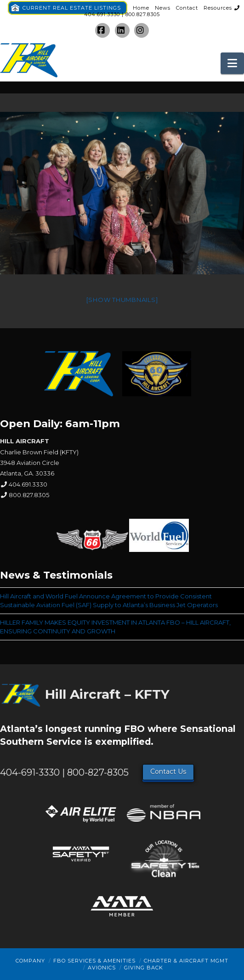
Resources (218, 8)
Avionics (102, 968)
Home (141, 8)
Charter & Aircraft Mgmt (186, 961)
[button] (232, 63)
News (163, 8)
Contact (187, 8)
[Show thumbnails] (122, 300)
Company (30, 961)
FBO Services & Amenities (94, 961)
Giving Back (144, 968)
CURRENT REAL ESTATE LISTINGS (72, 8)
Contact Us (168, 771)
